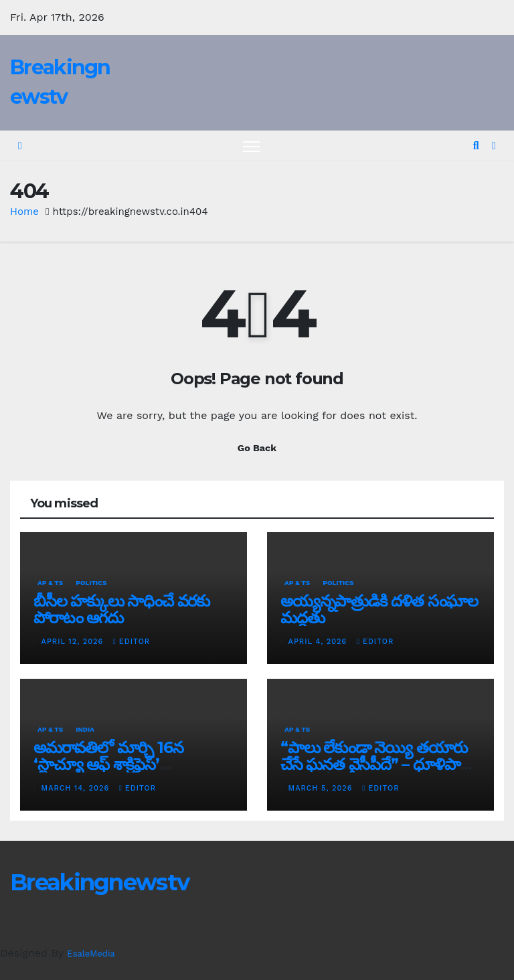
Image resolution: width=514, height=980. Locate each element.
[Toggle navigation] (251, 146)
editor (132, 642)
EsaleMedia (91, 954)
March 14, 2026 (77, 788)
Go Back (257, 448)
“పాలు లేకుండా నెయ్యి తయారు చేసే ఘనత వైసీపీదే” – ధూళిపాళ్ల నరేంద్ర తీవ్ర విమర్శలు (375, 764)
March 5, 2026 (322, 788)
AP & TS (50, 583)
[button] (476, 146)
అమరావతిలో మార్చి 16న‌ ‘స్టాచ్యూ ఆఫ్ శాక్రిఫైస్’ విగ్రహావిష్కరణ (108, 764)
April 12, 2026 (74, 642)
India (85, 729)
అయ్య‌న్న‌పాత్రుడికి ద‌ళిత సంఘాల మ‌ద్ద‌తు (379, 609)
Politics (91, 583)
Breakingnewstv (99, 882)
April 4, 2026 (319, 642)
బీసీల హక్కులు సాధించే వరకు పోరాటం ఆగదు (121, 609)
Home (24, 212)
